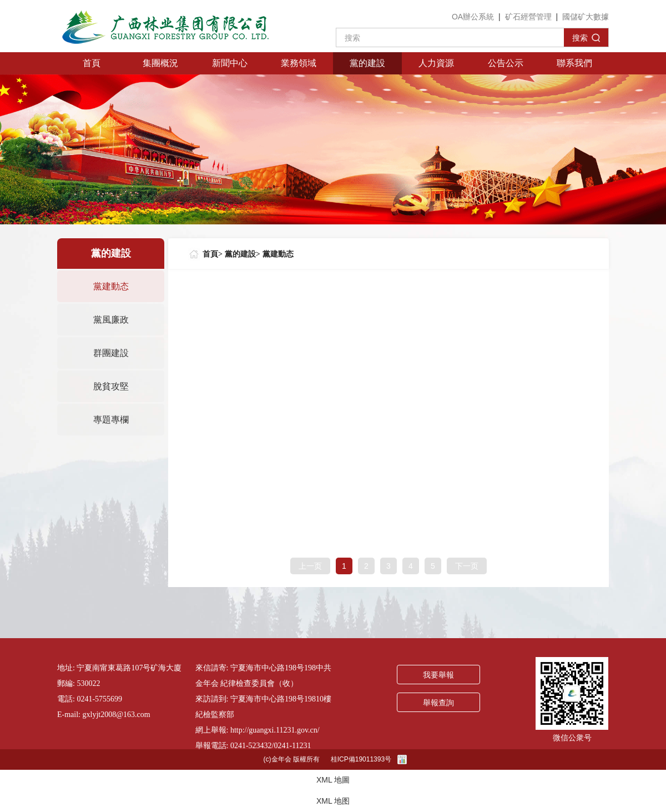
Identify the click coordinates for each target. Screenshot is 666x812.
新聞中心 (230, 63)
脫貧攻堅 (111, 386)
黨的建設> (243, 254)
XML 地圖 (333, 780)
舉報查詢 (438, 703)
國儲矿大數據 (586, 17)
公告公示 (506, 63)
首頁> (213, 254)
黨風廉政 (111, 320)
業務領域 (299, 63)
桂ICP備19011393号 (361, 759)
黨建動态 (111, 286)
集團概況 (160, 63)
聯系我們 (574, 63)
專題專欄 (111, 420)
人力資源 (436, 63)
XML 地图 (333, 801)
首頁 (92, 63)
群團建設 (111, 353)
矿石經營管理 (528, 17)
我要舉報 (438, 675)
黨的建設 (367, 63)
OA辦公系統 (473, 17)
